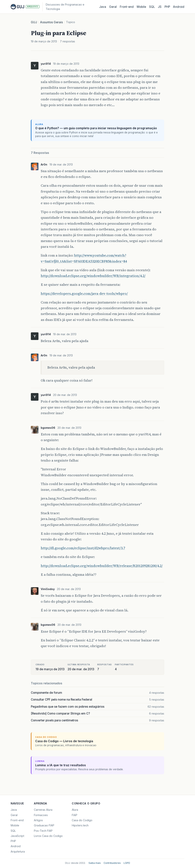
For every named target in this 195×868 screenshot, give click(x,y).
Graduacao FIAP (44, 825)
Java (103, 7)
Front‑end (127, 7)
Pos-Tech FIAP (43, 831)
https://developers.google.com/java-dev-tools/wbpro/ (84, 294)
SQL (152, 7)
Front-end (17, 820)
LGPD (127, 863)
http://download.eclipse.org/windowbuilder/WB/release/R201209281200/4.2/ (102, 566)
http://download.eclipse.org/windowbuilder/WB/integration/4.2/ (93, 276)
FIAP (75, 815)
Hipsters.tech (80, 825)
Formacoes (41, 815)
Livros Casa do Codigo (48, 836)
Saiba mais (95, 863)
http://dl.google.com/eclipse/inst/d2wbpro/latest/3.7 (83, 548)
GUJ (34, 22)
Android (179, 7)
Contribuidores (112, 863)
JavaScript (17, 836)
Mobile (141, 7)
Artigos (38, 820)
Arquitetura (18, 851)
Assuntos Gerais (52, 22)
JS (160, 7)
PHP (167, 7)
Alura (75, 810)
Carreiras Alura (43, 810)
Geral (113, 7)
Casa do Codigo (82, 820)
